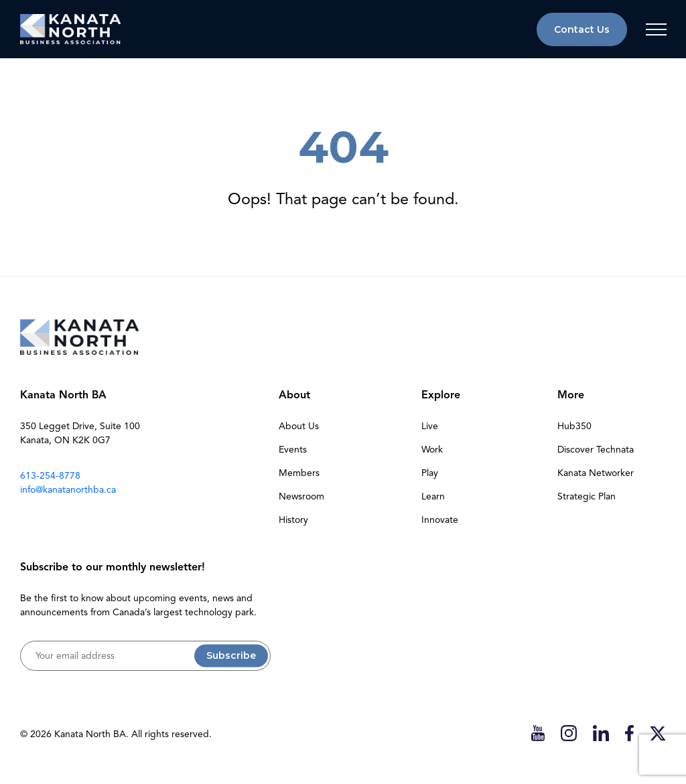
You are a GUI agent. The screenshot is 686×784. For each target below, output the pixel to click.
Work (432, 450)
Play (430, 473)
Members (299, 473)
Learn (433, 496)
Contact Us (582, 29)
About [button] (294, 395)
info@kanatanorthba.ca (68, 490)
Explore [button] (441, 395)
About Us (299, 426)
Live (430, 426)
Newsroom (301, 496)
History (293, 520)
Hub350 (574, 426)
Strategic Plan (587, 496)
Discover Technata (596, 450)
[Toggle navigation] (656, 29)
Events (293, 450)
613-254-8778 (50, 476)
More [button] (571, 395)
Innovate (440, 520)
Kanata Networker (596, 473)
